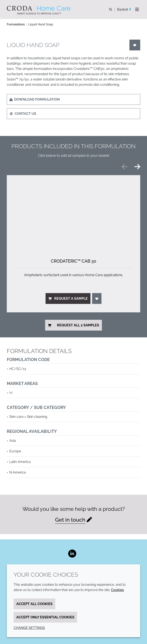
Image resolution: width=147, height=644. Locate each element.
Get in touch (70, 520)
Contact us (23, 114)
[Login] (135, 45)
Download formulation (35, 99)
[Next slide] (137, 167)
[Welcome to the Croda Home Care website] (39, 8)
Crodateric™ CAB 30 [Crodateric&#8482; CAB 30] (73, 261)
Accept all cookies (34, 604)
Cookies (117, 590)
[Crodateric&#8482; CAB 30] (73, 213)
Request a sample (68, 298)
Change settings (29, 628)
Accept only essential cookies (45, 617)
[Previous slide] (125, 167)
